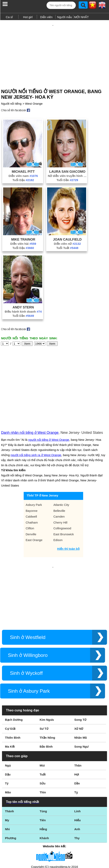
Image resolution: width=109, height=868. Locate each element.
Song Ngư (81, 697)
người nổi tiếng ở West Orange (49, 403)
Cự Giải (10, 679)
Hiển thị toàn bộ (68, 512)
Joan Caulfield (67, 232)
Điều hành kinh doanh (23, 305)
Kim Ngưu (47, 670)
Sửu (42, 734)
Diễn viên (46, 17)
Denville (31, 497)
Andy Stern (23, 300)
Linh (77, 761)
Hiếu (77, 770)
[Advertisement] (54, 49)
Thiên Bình (13, 688)
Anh (77, 779)
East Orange (34, 503)
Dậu (8, 725)
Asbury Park (34, 468)
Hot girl (28, 17)
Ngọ (8, 716)
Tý (7, 734)
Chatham (32, 486)
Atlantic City (61, 468)
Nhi (7, 779)
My (7, 770)
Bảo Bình (46, 697)
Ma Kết (10, 697)
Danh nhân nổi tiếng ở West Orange (30, 396)
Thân (78, 716)
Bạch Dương (14, 670)
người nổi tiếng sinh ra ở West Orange (36, 418)
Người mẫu (65, 17)
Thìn (43, 743)
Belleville (59, 474)
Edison (58, 503)
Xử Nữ (79, 679)
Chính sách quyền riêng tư (54, 846)
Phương (11, 788)
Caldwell (31, 480)
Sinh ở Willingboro (28, 605)
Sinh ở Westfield (28, 588)
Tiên (43, 770)
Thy (77, 788)
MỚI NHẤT (82, 17)
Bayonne (32, 474)
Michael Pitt (23, 165)
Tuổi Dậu (23, 173)
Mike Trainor (23, 232)
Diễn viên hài (23, 237)
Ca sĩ (9, 17)
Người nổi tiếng (11, 97)
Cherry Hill (60, 486)
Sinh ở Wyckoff (26, 623)
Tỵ (76, 743)
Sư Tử (44, 679)
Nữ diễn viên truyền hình (67, 169)
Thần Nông (47, 688)
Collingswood (62, 491)
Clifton (30, 491)
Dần (77, 734)
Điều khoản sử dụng (54, 825)
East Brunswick (64, 497)
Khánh (44, 788)
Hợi (77, 725)
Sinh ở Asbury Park (29, 641)
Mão (8, 743)
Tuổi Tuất (67, 241)
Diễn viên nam (23, 169)
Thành (9, 761)
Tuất (43, 725)
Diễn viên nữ (67, 237)
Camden (59, 480)
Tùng (43, 761)
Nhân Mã (80, 688)
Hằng (43, 779)
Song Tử (80, 670)
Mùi (42, 716)
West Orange (34, 97)
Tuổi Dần (67, 173)
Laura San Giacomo (67, 165)
